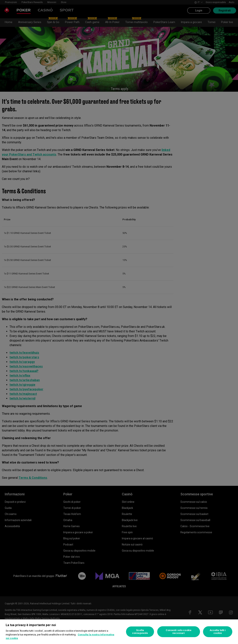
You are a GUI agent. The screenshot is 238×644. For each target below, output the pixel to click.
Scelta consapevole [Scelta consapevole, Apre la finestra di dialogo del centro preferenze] (140, 632)
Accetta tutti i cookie (218, 632)
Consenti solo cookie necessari (179, 632)
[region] (119, 632)
